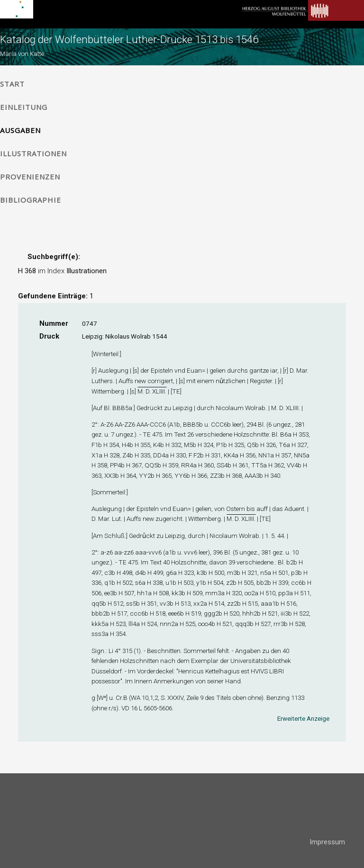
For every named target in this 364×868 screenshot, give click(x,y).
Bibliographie (31, 200)
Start (12, 84)
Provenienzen (30, 177)
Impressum (327, 842)
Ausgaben (20, 130)
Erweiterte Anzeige (303, 718)
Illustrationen (33, 153)
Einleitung (24, 107)
